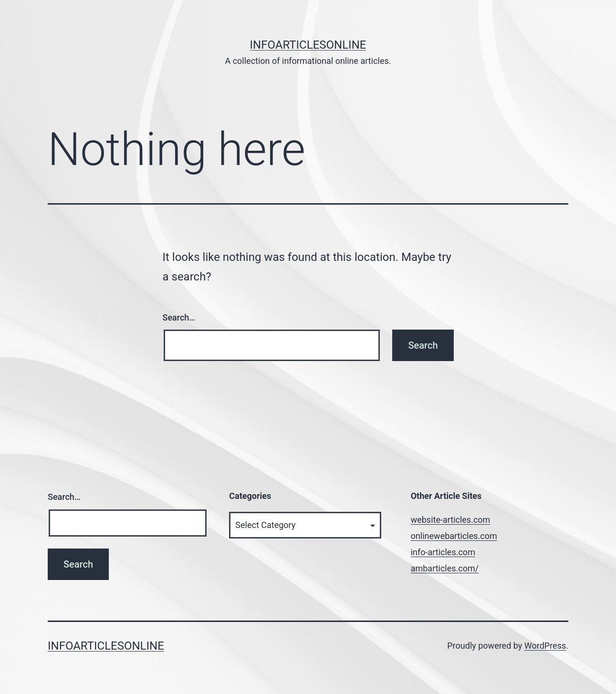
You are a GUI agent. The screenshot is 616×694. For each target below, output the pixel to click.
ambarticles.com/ (445, 568)
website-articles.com (451, 520)
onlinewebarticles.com (454, 536)
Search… (179, 317)
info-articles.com (443, 552)
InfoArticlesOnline (308, 45)
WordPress (545, 646)
